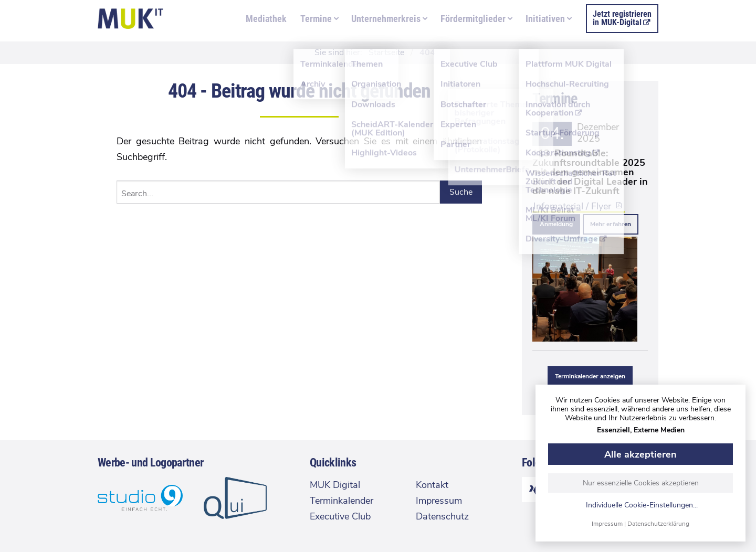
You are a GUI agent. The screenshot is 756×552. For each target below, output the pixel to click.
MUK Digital (335, 485)
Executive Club (340, 516)
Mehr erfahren (611, 224)
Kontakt (432, 485)
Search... (137, 194)
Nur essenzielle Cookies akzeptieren (641, 483)
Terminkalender (342, 501)
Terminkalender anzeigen (590, 376)
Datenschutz (442, 516)
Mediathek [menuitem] (266, 19)
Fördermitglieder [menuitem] (473, 19)
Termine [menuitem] (316, 19)
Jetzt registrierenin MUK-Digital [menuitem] (622, 18)
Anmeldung (556, 224)
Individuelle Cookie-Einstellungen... (642, 506)
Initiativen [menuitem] (545, 19)
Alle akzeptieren (640, 454)
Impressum (607, 524)
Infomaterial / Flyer (572, 206)
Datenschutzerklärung (658, 524)
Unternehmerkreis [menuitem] (386, 19)
